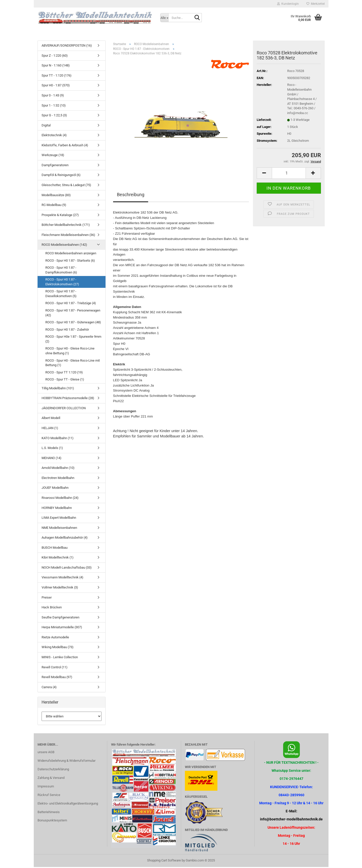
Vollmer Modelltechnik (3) (60, 588)
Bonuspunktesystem (52, 821)
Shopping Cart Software (164, 861)
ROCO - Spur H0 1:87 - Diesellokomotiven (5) (61, 295)
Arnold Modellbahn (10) (58, 469)
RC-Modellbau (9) (54, 206)
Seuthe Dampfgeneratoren (60, 618)
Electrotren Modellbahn (58, 479)
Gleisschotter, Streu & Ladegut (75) (66, 186)
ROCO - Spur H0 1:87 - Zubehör (67, 331)
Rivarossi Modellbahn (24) (60, 499)
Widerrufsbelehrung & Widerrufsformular (67, 762)
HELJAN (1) (50, 429)
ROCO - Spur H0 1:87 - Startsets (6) (70, 261)
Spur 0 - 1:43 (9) (53, 96)
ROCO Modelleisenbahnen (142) (64, 246)
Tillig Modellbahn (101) (58, 389)
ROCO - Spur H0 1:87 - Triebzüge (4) (71, 304)
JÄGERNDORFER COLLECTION (64, 409)
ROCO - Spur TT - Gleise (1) (65, 380)
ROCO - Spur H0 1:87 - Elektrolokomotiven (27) (62, 283)
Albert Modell (51, 419)
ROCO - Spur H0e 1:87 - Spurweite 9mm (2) (73, 340)
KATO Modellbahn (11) (58, 439)
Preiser (47, 598)
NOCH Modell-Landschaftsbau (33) (67, 568)
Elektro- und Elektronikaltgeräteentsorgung (68, 804)
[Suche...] (164, 18)
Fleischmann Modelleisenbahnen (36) (68, 236)
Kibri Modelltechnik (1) (58, 558)
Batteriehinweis (49, 813)
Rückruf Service (49, 796)
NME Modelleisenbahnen (59, 529)
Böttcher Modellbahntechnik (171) (66, 226)
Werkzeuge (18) (53, 156)
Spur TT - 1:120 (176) (57, 76)
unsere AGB (46, 753)
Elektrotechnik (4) (54, 136)
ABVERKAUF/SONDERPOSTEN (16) (67, 46)
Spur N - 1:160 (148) (56, 66)
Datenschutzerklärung (53, 770)
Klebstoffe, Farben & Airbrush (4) (65, 146)
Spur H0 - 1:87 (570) (56, 86)
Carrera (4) (49, 688)
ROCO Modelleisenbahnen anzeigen (71, 254)
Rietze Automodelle (55, 638)
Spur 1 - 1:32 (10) (54, 106)
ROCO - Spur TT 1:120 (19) (64, 373)
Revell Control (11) (55, 668)
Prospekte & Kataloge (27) (60, 216)
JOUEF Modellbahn (55, 489)
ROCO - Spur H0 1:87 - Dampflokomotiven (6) (61, 271)
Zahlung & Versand (51, 779)
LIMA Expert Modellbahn (59, 519)
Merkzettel (316, 4)
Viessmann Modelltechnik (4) (62, 578)
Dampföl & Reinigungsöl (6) (61, 176)
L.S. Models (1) (52, 449)
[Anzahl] (289, 174)
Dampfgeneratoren (55, 166)
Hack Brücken (52, 608)
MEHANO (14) (52, 459)
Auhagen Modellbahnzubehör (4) (65, 539)
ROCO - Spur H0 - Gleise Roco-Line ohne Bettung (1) (70, 352)
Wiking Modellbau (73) (58, 648)
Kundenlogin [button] (288, 4)
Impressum (46, 787)
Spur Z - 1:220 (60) (55, 57)
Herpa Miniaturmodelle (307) (62, 628)
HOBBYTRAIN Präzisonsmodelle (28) (68, 399)
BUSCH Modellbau (55, 549)
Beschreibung (131, 196)
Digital (46, 126)
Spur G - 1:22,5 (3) (54, 116)
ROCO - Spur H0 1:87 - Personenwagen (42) (73, 314)
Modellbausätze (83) (56, 196)
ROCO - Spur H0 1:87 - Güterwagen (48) (73, 323)
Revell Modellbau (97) (57, 678)
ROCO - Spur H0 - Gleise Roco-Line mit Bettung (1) (73, 364)
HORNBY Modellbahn (57, 509)
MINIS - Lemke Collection (60, 658)
